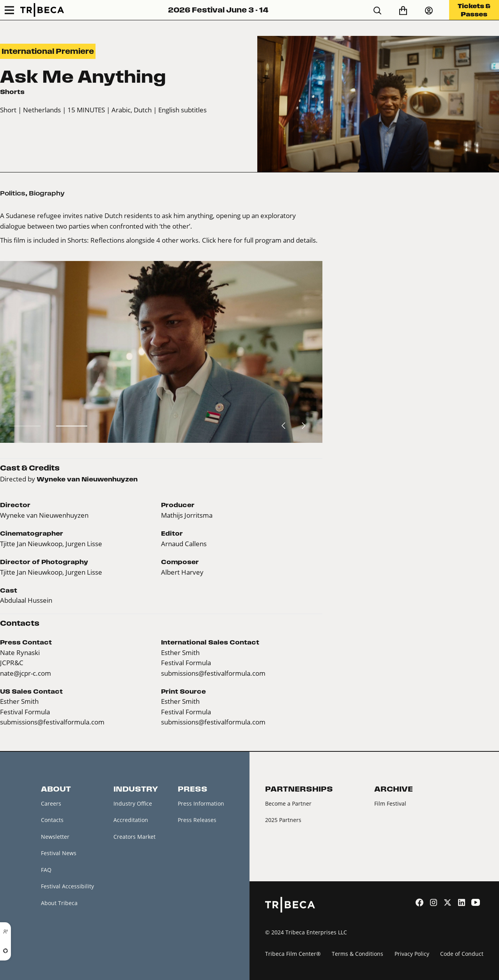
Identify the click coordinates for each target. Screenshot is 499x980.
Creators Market (134, 837)
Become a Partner (288, 803)
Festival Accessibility (67, 886)
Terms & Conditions (357, 954)
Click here (217, 240)
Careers (51, 803)
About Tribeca (59, 903)
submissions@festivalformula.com (213, 673)
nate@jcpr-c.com (26, 673)
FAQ (46, 870)
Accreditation (131, 820)
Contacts (52, 820)
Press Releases (197, 820)
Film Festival (390, 803)
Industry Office (133, 803)
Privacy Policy (412, 954)
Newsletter (55, 837)
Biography (47, 193)
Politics (13, 193)
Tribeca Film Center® (293, 954)
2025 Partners (283, 820)
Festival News (59, 853)
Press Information (201, 803)
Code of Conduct (462, 954)
